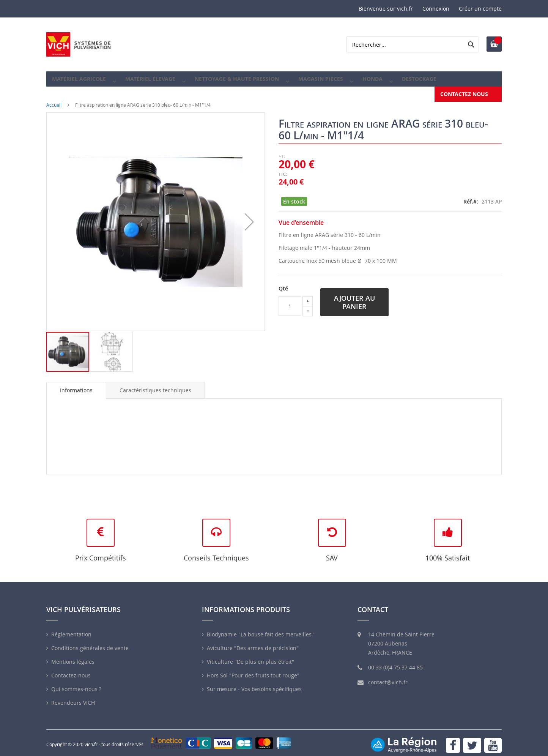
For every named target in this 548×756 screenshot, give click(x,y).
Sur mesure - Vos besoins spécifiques (254, 684)
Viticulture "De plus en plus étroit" (250, 656)
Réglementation (71, 629)
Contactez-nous (71, 670)
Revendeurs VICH (73, 697)
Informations (76, 385)
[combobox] (413, 44)
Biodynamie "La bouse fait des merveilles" (260, 629)
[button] (249, 216)
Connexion (436, 9)
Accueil (54, 99)
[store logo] (79, 44)
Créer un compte (480, 9)
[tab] (76, 385)
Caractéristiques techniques (155, 385)
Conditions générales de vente (90, 643)
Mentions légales (73, 656)
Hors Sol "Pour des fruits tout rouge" (253, 670)
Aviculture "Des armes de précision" (253, 643)
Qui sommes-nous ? (76, 684)
